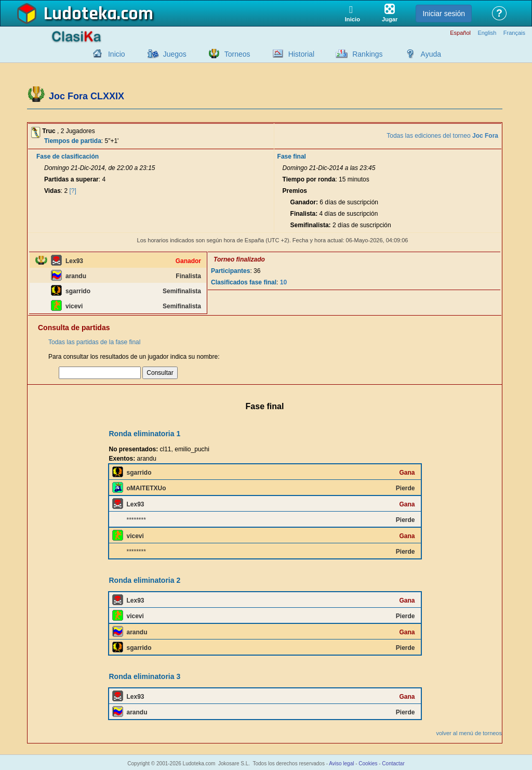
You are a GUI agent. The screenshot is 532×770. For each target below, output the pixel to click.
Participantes (230, 271)
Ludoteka (80, 14)
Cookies (368, 764)
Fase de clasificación (68, 156)
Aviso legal (341, 764)
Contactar (393, 764)
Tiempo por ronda (309, 179)
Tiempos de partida (73, 141)
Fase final (292, 156)
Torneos (237, 54)
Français (514, 33)
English (487, 33)
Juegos (175, 54)
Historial (302, 54)
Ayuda (431, 54)
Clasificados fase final (244, 282)
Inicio (117, 54)
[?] (73, 191)
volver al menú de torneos (469, 733)
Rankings (367, 54)
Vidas (52, 191)
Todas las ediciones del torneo (442, 136)
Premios (295, 191)
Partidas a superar (71, 179)
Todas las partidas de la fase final (94, 342)
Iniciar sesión (444, 14)
